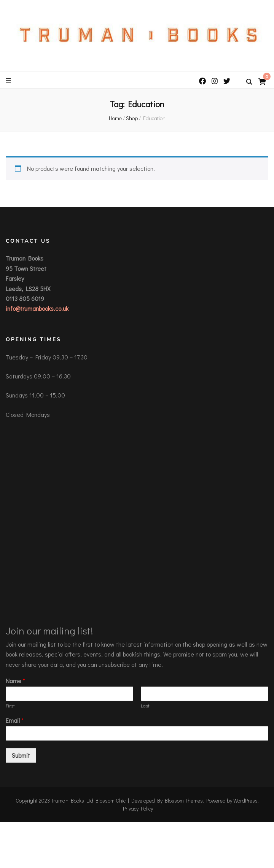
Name (15, 681)
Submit (21, 755)
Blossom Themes (184, 800)
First (10, 706)
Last (145, 706)
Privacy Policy (138, 808)
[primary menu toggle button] (9, 80)
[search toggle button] (249, 82)
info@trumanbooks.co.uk (37, 308)
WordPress (245, 800)
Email (15, 720)
